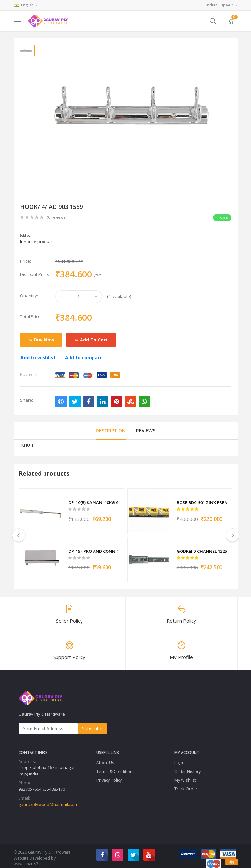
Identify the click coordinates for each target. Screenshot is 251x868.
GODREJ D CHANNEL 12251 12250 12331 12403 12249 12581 (202, 547)
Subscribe (92, 723)
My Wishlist (185, 774)
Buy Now (41, 340)
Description (111, 431)
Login (180, 757)
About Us (105, 757)
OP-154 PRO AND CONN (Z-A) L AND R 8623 (93, 547)
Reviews (146, 431)
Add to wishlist (38, 358)
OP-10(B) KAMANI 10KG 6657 (93, 501)
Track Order (186, 783)
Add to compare (84, 358)
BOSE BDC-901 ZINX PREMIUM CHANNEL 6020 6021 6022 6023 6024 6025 (202, 501)
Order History (188, 765)
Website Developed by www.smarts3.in (35, 855)
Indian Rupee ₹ (220, 5)
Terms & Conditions (116, 765)
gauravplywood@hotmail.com (48, 799)
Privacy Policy (109, 774)
